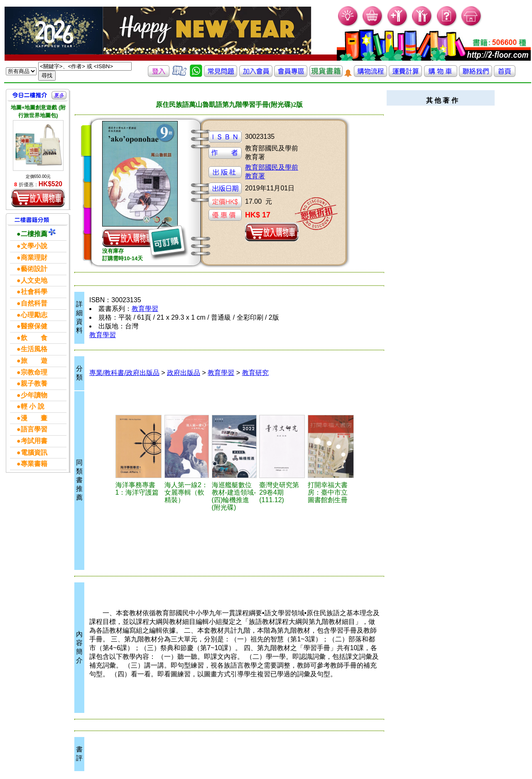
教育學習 (145, 309)
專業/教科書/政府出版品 (124, 373)
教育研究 (255, 373)
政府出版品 (184, 373)
